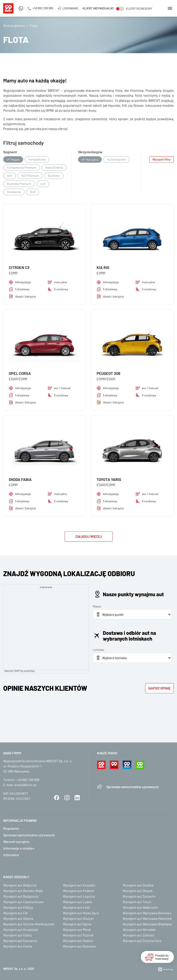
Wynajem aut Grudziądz (21, 930)
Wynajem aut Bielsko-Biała (23, 891)
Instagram (67, 798)
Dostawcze (14, 192)
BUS (33, 192)
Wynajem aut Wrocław (139, 930)
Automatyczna (117, 159)
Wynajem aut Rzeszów (79, 946)
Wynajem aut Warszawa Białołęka (147, 924)
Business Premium (19, 184)
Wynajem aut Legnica (79, 896)
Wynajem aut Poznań (78, 935)
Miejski (15, 160)
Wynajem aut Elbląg (18, 907)
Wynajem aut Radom (78, 941)
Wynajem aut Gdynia (18, 918)
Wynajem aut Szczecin (139, 896)
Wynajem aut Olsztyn (78, 918)
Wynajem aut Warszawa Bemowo (147, 913)
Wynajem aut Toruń (137, 902)
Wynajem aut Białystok (20, 885)
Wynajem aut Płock (77, 930)
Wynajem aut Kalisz (18, 935)
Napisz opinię (159, 688)
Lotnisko (99, 650)
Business (54, 176)
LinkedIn (77, 798)
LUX (43, 184)
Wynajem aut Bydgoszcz (21, 896)
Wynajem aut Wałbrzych (140, 907)
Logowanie (70, 8)
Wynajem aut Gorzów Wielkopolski (29, 924)
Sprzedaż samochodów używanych (133, 787)
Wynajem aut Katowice (20, 941)
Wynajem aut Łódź (76, 907)
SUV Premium (30, 176)
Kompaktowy (37, 159)
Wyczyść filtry (162, 159)
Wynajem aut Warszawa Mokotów (147, 918)
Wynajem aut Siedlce (138, 885)
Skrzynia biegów (90, 152)
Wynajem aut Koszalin (79, 885)
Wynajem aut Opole (77, 924)
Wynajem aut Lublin (77, 902)
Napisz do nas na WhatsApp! (21, 11)
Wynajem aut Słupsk (138, 891)
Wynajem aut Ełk (15, 913)
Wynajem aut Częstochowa (23, 902)
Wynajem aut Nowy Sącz (81, 913)
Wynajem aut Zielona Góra (142, 941)
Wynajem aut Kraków (78, 891)
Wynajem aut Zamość (139, 935)
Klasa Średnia (54, 167)
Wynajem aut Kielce (18, 946)
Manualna (92, 160)
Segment (10, 152)
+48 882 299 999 (43, 8)
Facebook (57, 798)
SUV (10, 176)
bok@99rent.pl (25, 785)
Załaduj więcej (89, 536)
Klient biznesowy (139, 8)
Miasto (97, 606)
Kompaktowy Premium (22, 167)
